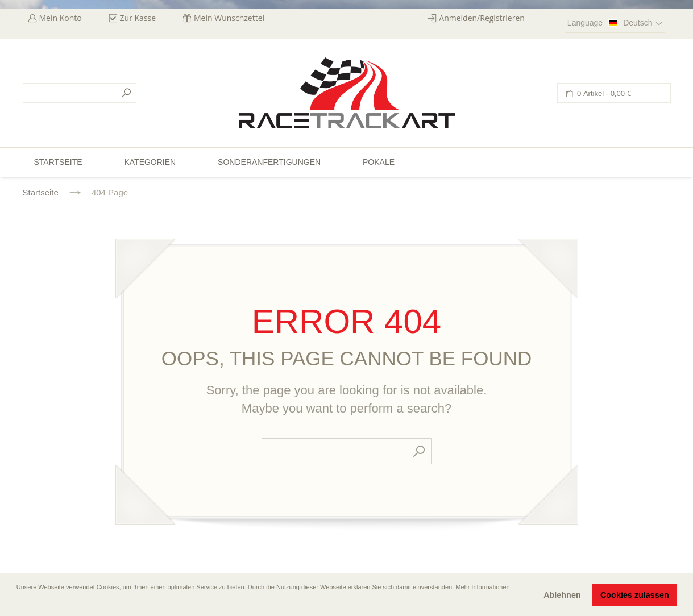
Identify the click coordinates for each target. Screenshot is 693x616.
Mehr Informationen (482, 587)
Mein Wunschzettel (229, 18)
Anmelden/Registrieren (482, 18)
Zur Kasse (138, 18)
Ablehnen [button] (562, 595)
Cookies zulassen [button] (635, 595)
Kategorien (150, 162)
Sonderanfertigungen (269, 162)
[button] (18, 603)
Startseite (41, 192)
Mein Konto (61, 18)
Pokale (379, 162)
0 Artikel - (603, 93)
